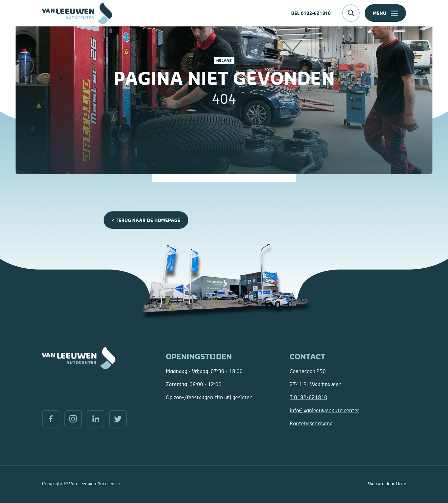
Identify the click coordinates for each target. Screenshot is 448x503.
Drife (401, 484)
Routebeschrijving (311, 423)
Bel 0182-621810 (311, 13)
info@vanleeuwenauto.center (324, 410)
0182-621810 (308, 397)
